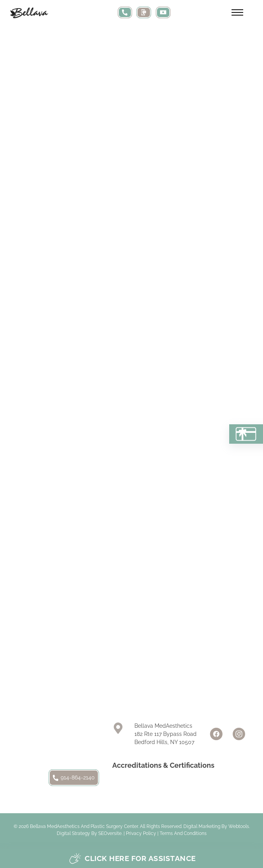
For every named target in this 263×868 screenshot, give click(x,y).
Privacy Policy (141, 833)
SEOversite (110, 833)
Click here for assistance (132, 858)
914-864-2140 (74, 778)
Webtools (239, 826)
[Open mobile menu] (237, 12)
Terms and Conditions (183, 833)
